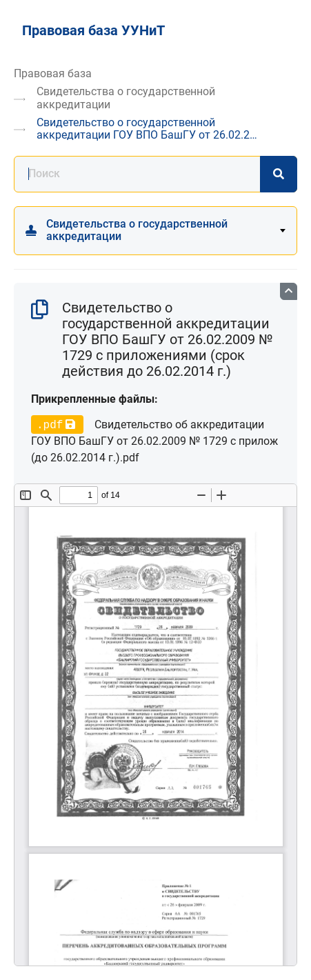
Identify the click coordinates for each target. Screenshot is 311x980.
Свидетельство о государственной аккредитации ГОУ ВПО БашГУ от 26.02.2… (147, 129)
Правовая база (53, 73)
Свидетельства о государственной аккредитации (126, 98)
